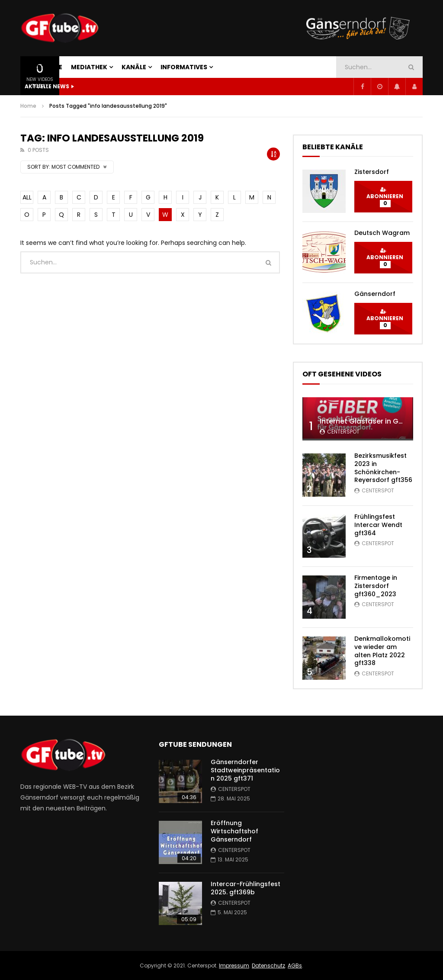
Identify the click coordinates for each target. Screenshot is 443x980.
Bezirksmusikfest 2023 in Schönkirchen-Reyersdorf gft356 (383, 468)
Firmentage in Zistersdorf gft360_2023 (376, 586)
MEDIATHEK (89, 67)
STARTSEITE (43, 67)
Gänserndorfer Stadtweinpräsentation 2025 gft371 (245, 770)
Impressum (234, 966)
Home (28, 106)
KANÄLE (134, 67)
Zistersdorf (372, 172)
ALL (27, 197)
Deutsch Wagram (382, 233)
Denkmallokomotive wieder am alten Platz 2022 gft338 (382, 651)
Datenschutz (268, 966)
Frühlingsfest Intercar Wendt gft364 (378, 525)
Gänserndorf (375, 294)
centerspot (343, 432)
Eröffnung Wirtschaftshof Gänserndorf (234, 831)
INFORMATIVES (184, 67)
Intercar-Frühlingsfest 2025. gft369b (246, 888)
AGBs (295, 966)
